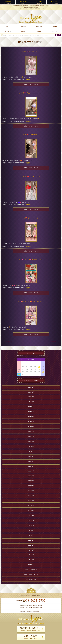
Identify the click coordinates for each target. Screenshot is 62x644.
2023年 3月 (31, 422)
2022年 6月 (31, 461)
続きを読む (29, 80)
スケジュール (8, 31)
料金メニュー (39, 26)
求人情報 (39, 31)
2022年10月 (31, 441)
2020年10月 (31, 560)
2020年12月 (31, 550)
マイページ (54, 31)
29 (31, 362)
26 (19, 362)
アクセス (23, 31)
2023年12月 (31, 402)
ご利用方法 (54, 26)
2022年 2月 (53, 342)
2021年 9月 (31, 506)
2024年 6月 (31, 387)
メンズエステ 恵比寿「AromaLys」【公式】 (40, 6)
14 (39, 367)
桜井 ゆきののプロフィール (31, 84)
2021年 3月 (31, 535)
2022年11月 (31, 437)
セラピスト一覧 (11, 35)
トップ (5, 35)
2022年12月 (31, 432)
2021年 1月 (31, 545)
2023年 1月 (31, 427)
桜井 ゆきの (18, 35)
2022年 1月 (31, 486)
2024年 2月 (31, 392)
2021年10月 (31, 501)
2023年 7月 (31, 407)
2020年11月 (31, 555)
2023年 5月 (31, 412)
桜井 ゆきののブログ (27, 35)
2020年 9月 (31, 565)
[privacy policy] (56, 35)
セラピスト (23, 26)
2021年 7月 (31, 515)
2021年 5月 (31, 525)
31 (39, 362)
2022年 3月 (31, 476)
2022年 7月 (31, 456)
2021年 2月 (31, 540)
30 (35, 362)
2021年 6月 (31, 520)
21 (39, 369)
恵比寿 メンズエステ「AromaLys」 (28, 643)
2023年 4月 (31, 417)
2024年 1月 (31, 397)
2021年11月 (31, 496)
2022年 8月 (31, 451)
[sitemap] (60, 35)
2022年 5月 (31, 466)
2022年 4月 (31, 471)
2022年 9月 (31, 446)
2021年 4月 (31, 530)
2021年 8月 (31, 511)
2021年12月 (9, 342)
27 (23, 362)
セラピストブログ (31, 580)
